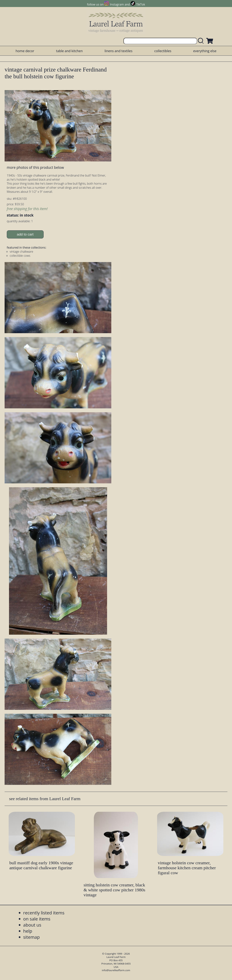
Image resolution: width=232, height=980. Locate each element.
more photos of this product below (35, 167)
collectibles (163, 51)
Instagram (117, 4)
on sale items (37, 919)
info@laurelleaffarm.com (116, 970)
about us (32, 925)
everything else (205, 51)
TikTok (141, 4)
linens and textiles (118, 51)
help (28, 931)
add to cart (25, 234)
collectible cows (20, 256)
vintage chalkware (21, 252)
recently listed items (44, 913)
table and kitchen (69, 51)
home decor (25, 51)
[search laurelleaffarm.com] (202, 41)
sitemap (31, 937)
